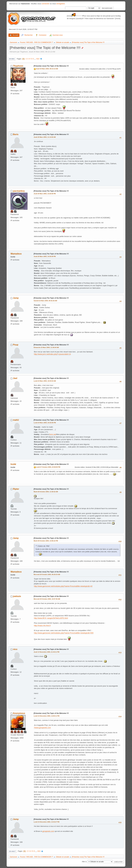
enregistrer (61, 4)
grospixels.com (48, 831)
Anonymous (19, 713)
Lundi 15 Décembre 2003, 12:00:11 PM (47, 716)
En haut (12, 851)
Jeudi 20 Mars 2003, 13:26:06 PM (45, 194)
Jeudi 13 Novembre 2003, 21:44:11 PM (46, 652)
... (35, 59)
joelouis (17, 596)
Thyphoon (18, 66)
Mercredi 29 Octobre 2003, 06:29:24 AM (47, 574)
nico (15, 649)
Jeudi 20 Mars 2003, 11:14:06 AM (45, 137)
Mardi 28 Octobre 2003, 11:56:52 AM (46, 492)
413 (38, 59)
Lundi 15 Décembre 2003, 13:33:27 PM (47, 822)
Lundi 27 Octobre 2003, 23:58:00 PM (48, 467)
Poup (16, 345)
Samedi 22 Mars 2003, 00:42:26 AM (45, 301)
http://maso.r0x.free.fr (42, 626)
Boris (16, 134)
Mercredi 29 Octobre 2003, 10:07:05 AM (47, 599)
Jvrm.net (53, 434)
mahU (16, 420)
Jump (16, 298)
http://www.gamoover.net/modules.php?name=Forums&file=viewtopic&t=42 (63, 586)
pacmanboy (19, 191)
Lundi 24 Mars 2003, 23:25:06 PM (45, 423)
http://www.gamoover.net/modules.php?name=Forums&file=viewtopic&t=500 (64, 633)
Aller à (84, 862)
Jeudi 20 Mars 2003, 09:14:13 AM (47, 69)
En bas (12, 59)
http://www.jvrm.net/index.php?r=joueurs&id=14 (52, 354)
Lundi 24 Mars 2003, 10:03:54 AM (45, 381)
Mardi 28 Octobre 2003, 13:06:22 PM (46, 541)
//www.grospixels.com (42, 728)
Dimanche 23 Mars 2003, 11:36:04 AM (46, 347)
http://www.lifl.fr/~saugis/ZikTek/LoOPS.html (51, 618)
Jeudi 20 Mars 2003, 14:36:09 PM (45, 256)
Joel (15, 378)
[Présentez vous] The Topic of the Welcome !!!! (51, 66)
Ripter (16, 489)
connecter (45, 4)
